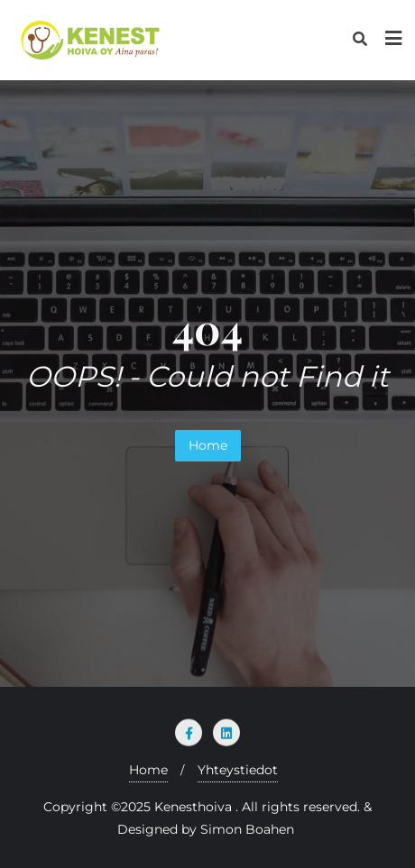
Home (208, 445)
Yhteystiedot (238, 770)
